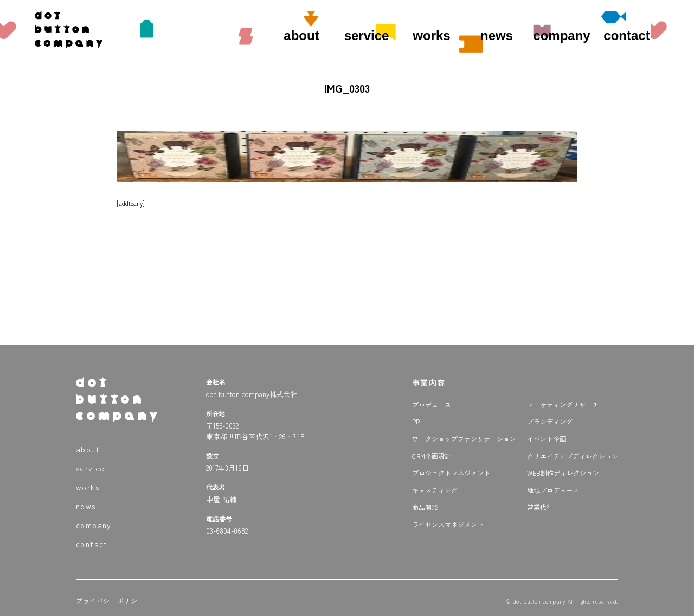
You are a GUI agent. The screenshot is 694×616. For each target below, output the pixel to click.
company (561, 35)
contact (626, 35)
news (497, 35)
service (367, 35)
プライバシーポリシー (110, 601)
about (301, 35)
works (431, 35)
